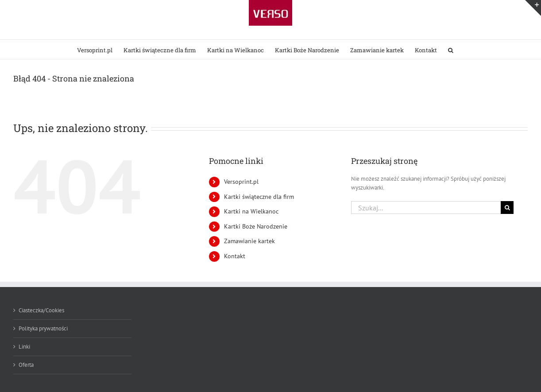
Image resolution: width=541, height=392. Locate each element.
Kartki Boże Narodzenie (256, 226)
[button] (451, 49)
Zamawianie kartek (249, 241)
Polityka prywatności (43, 328)
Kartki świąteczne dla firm (259, 197)
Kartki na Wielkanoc (251, 211)
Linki (24, 347)
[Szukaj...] (426, 208)
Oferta (26, 365)
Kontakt (235, 256)
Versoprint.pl (241, 182)
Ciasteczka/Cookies (41, 310)
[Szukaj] (507, 208)
